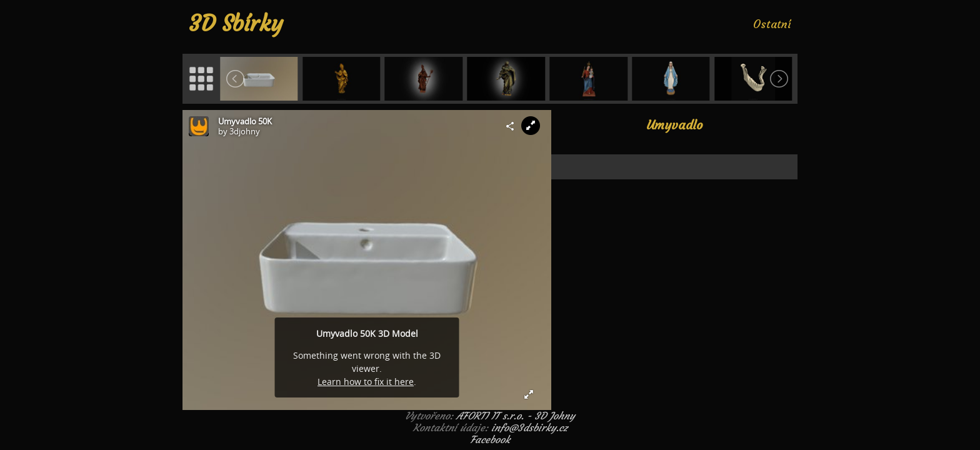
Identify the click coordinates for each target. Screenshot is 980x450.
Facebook (490, 439)
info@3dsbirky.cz (529, 427)
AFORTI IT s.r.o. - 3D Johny (516, 416)
